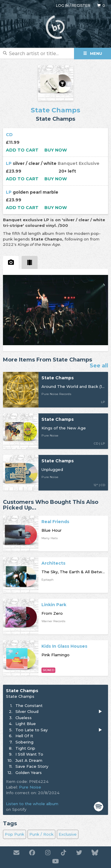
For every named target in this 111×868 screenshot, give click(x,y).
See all (99, 366)
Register (81, 5)
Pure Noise (30, 787)
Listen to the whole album (32, 804)
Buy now (56, 150)
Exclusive (68, 834)
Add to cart (22, 150)
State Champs (55, 110)
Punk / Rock (41, 834)
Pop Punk (15, 834)
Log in (62, 5)
